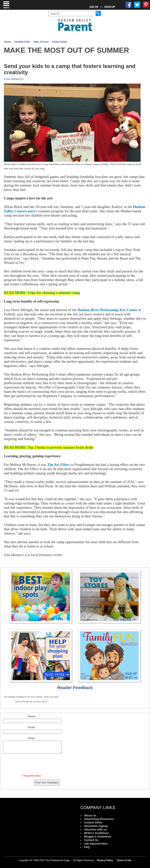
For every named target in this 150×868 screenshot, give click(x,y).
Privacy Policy (105, 860)
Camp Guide (59, 42)
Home (7, 42)
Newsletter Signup (96, 826)
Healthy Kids (22, 42)
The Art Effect (58, 465)
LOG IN (94, 7)
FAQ (87, 847)
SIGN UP (110, 7)
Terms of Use (124, 860)
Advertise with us (95, 830)
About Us (90, 815)
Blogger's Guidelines (98, 837)
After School (41, 42)
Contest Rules (93, 822)
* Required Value (31, 776)
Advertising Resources (99, 819)
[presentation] (32, 765)
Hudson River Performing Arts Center (107, 310)
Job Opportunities (96, 844)
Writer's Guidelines (96, 833)
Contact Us (91, 840)
